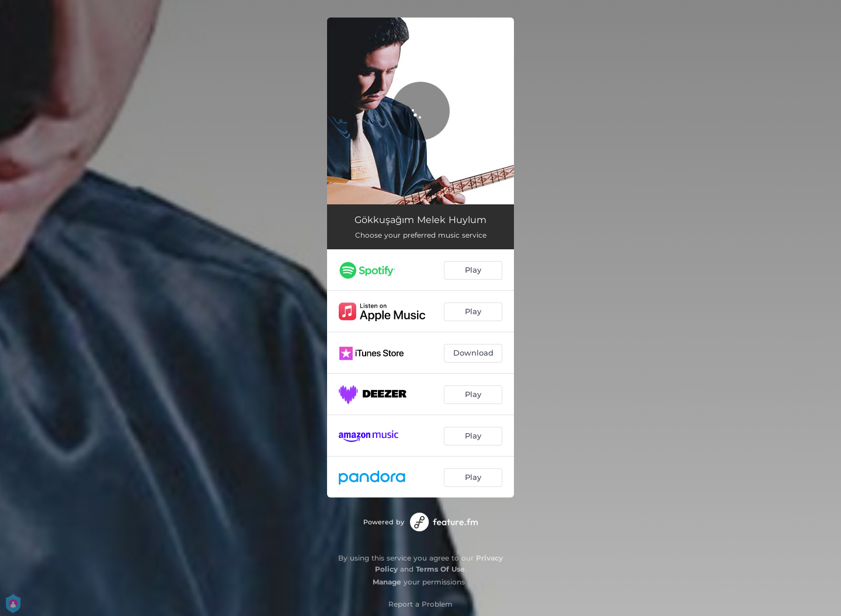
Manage (387, 582)
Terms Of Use (440, 569)
